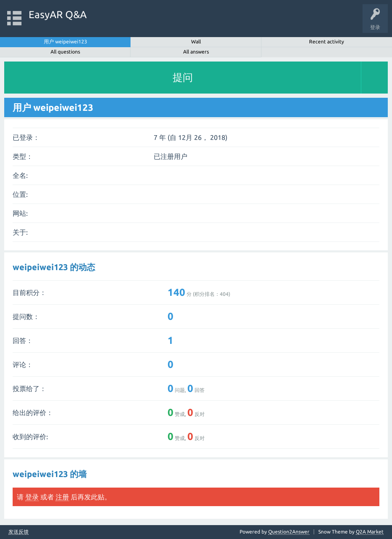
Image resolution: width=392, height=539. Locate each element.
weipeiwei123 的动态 (54, 267)
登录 (32, 497)
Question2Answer (289, 532)
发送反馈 (19, 532)
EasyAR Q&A (58, 15)
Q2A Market (370, 532)
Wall (196, 42)
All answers (196, 52)
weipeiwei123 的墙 (50, 474)
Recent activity (327, 42)
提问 (183, 77)
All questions (65, 52)
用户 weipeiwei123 (65, 42)
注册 (62, 497)
